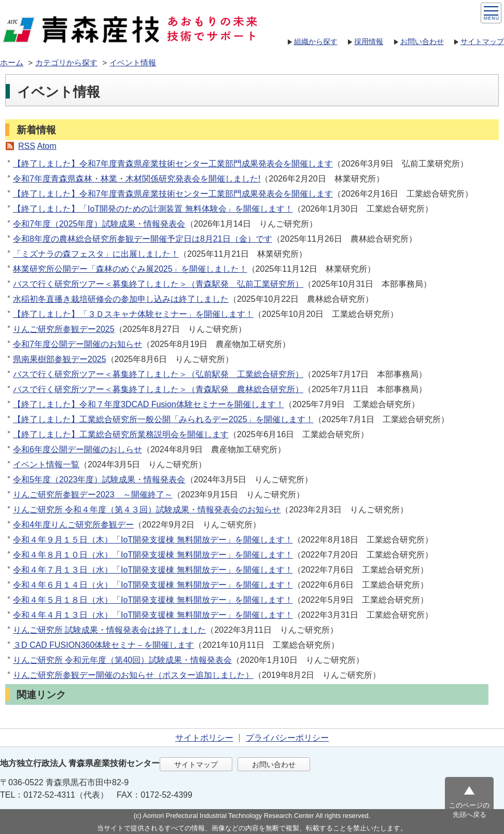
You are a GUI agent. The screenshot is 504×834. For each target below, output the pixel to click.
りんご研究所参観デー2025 (64, 329)
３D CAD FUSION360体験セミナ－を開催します (103, 645)
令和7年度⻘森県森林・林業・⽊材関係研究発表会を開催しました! (137, 179)
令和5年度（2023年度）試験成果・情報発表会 (99, 479)
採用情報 (369, 41)
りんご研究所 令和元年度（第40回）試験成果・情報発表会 (122, 660)
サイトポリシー (204, 738)
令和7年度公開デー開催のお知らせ (78, 344)
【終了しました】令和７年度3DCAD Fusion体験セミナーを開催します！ (149, 404)
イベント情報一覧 (46, 464)
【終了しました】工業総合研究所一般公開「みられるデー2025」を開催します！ (163, 419)
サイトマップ (482, 41)
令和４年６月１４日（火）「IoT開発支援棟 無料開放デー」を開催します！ (153, 585)
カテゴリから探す (66, 62)
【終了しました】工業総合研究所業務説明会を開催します (121, 434)
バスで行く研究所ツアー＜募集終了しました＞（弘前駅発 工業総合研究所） (158, 374)
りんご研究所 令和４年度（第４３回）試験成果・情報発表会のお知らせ (147, 510)
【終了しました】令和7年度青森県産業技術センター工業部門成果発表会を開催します (173, 164)
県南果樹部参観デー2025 (60, 359)
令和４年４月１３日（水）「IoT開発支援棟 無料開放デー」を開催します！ (153, 615)
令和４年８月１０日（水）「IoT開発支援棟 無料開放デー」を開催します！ (153, 555)
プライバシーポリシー (287, 738)
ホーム (12, 62)
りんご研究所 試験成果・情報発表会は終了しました (109, 630)
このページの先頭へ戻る (469, 810)
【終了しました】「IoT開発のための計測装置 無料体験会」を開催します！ (153, 209)
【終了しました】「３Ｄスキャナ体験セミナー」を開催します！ (133, 314)
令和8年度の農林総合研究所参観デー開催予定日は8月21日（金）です (143, 239)
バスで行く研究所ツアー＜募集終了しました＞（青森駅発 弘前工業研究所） (158, 284)
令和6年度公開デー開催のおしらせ (78, 449)
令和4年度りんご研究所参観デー (73, 525)
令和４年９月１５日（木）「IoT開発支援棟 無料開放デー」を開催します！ (153, 540)
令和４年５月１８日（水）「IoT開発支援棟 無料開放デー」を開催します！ (153, 600)
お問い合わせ (422, 41)
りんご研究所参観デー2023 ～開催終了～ (93, 495)
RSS (27, 146)
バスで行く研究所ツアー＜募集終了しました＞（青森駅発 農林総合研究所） (158, 389)
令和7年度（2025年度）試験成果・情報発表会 (99, 224)
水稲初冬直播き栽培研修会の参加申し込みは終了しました (121, 299)
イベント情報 (133, 62)
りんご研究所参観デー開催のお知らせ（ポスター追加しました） (133, 675)
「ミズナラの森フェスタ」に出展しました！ (96, 254)
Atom (46, 146)
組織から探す (316, 41)
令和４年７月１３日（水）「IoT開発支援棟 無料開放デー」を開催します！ (153, 570)
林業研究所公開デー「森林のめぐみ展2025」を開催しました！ (130, 269)
